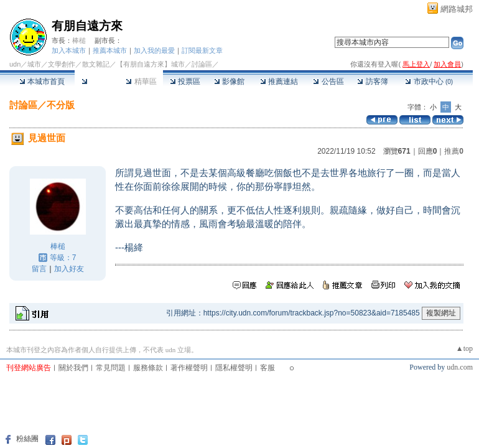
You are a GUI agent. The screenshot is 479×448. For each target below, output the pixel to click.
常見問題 (111, 368)
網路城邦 (457, 9)
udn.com (460, 367)
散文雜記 (96, 64)
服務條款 (148, 368)
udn (15, 64)
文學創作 (62, 64)
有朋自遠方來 (87, 26)
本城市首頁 (42, 82)
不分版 (61, 105)
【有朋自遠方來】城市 (151, 64)
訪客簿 (372, 82)
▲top (464, 348)
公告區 (328, 82)
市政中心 (429, 82)
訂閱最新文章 (202, 50)
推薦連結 (279, 82)
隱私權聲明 (234, 368)
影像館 (229, 82)
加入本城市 (69, 50)
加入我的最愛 (154, 50)
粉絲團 (27, 439)
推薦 (454, 151)
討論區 (97, 82)
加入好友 (69, 269)
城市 (34, 64)
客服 (267, 368)
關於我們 (73, 368)
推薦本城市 (110, 50)
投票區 (185, 82)
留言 (39, 269)
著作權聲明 (189, 368)
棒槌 (79, 40)
